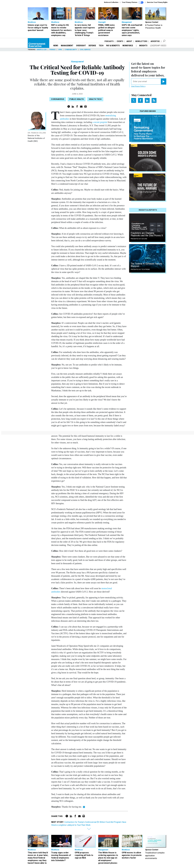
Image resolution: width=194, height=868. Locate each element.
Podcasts (109, 41)
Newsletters (141, 41)
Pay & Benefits (113, 46)
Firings (52, 50)
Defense (92, 46)
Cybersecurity (71, 50)
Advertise (155, 41)
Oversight (81, 46)
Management (67, 46)
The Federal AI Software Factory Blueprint (146, 265)
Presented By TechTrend (140, 269)
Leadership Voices (158, 46)
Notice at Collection (111, 2)
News (56, 46)
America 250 (42, 50)
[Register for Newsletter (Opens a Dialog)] (164, 81)
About (129, 41)
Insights (143, 46)
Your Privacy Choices (133, 2)
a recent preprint (100, 122)
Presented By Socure (139, 239)
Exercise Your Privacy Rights (157, 2)
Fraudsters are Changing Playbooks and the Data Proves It (147, 234)
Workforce (128, 46)
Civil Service (85, 50)
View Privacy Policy (138, 86)
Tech (101, 46)
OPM (60, 50)
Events (120, 41)
